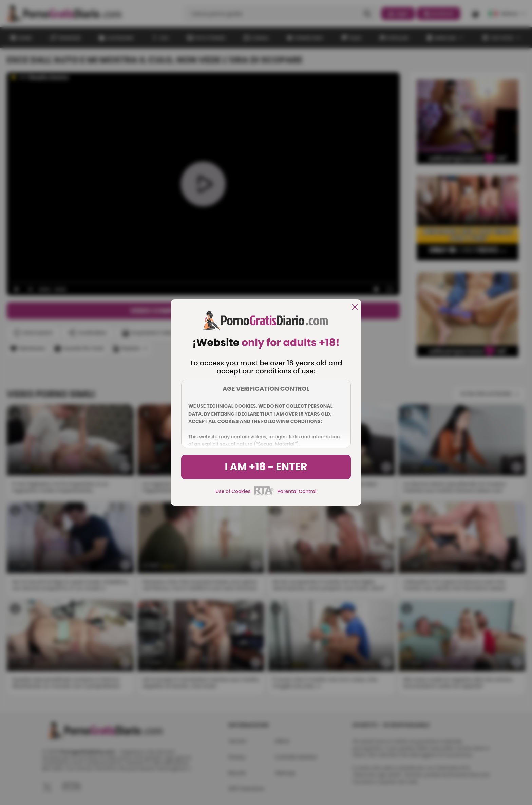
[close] (355, 307)
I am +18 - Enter (266, 467)
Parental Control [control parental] (297, 491)
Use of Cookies (233, 491)
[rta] (264, 494)
